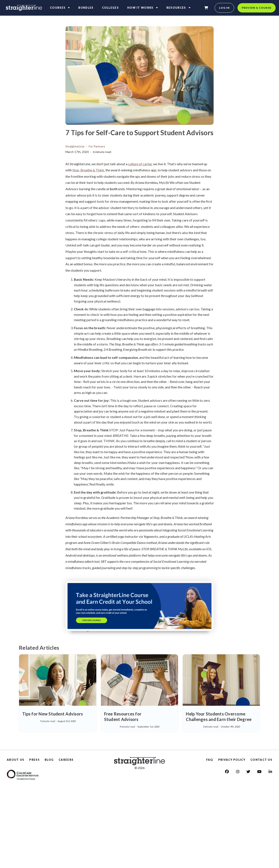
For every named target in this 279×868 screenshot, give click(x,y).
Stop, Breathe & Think (88, 170)
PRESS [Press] (34, 760)
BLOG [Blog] (49, 760)
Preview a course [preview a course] (257, 8)
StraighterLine (75, 146)
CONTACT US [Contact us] (261, 760)
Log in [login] (224, 8)
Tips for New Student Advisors (52, 714)
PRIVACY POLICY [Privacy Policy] (232, 760)
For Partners (97, 146)
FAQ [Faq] (210, 760)
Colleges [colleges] (110, 8)
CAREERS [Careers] (66, 760)
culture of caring (140, 164)
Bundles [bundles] (86, 8)
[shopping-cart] (206, 8)
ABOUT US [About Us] (15, 760)
